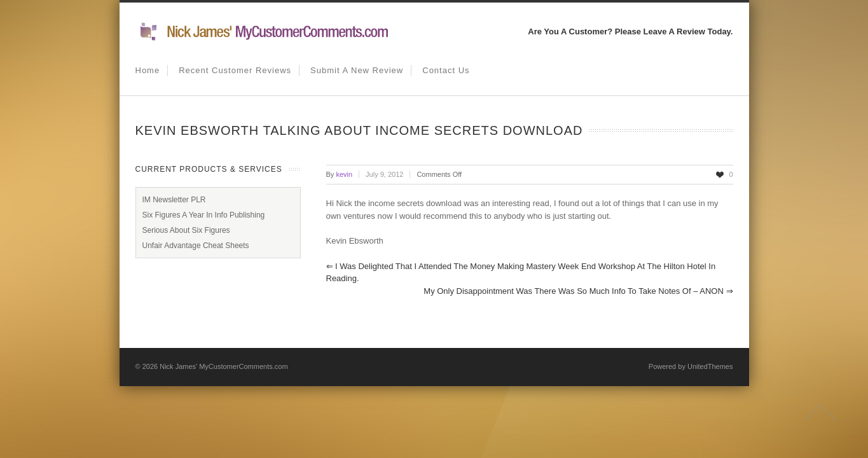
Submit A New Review (357, 70)
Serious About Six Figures (186, 230)
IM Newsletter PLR (174, 200)
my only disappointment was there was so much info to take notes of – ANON (578, 291)
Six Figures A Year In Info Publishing (204, 215)
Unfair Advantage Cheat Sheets (196, 246)
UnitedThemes (710, 366)
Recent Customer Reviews (235, 70)
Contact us (446, 70)
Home (148, 70)
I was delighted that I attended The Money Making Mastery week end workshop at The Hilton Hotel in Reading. (521, 273)
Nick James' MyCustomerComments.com (224, 366)
